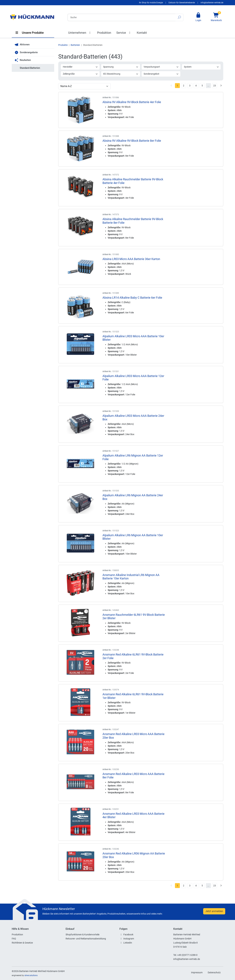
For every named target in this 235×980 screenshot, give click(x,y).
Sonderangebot (161, 74)
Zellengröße (80, 74)
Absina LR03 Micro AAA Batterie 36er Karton (131, 259)
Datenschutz (214, 972)
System (201, 67)
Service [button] (124, 33)
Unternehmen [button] (80, 33)
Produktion (104, 33)
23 (215, 86)
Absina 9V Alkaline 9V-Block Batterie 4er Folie (132, 102)
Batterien (75, 45)
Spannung (121, 67)
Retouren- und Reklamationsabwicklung (86, 939)
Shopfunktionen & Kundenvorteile (82, 935)
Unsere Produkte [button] (29, 33)
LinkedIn (128, 943)
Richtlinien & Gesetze (22, 943)
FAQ (14, 939)
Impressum (197, 972)
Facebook (128, 935)
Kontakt (142, 33)
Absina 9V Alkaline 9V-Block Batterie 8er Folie (132, 141)
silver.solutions (31, 975)
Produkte (63, 45)
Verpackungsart (161, 67)
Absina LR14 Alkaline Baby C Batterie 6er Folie (132, 298)
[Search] (121, 17)
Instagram (129, 939)
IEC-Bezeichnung (121, 74)
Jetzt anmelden (214, 911)
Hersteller (80, 67)
